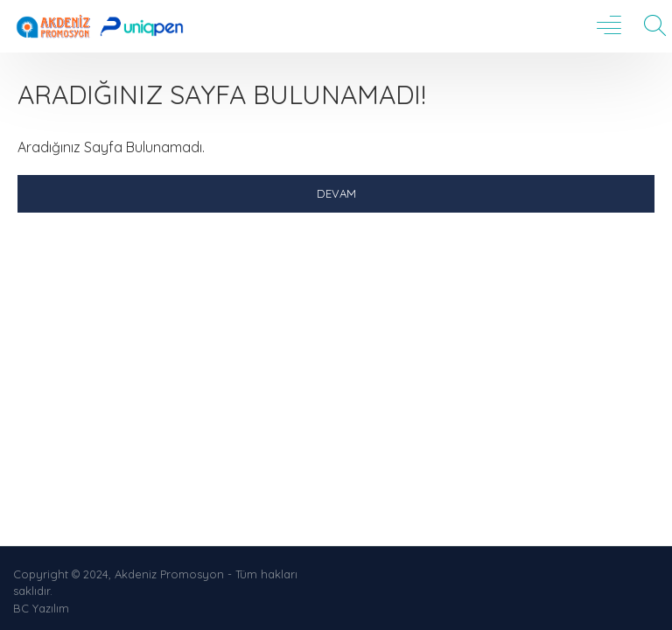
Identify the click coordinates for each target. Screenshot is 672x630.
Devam (336, 193)
